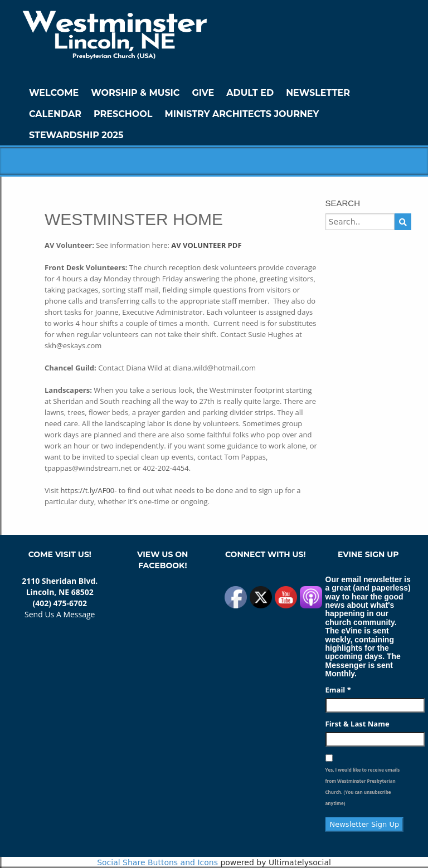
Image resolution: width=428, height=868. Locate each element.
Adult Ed (250, 93)
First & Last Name (358, 724)
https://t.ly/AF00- (89, 490)
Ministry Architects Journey (242, 114)
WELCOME (54, 93)
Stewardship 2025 (76, 135)
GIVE (203, 93)
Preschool (123, 114)
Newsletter (318, 93)
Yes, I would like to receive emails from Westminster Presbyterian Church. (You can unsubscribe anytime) (363, 786)
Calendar (55, 114)
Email (338, 690)
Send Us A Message (60, 614)
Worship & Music (135, 93)
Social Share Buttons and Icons (157, 862)
